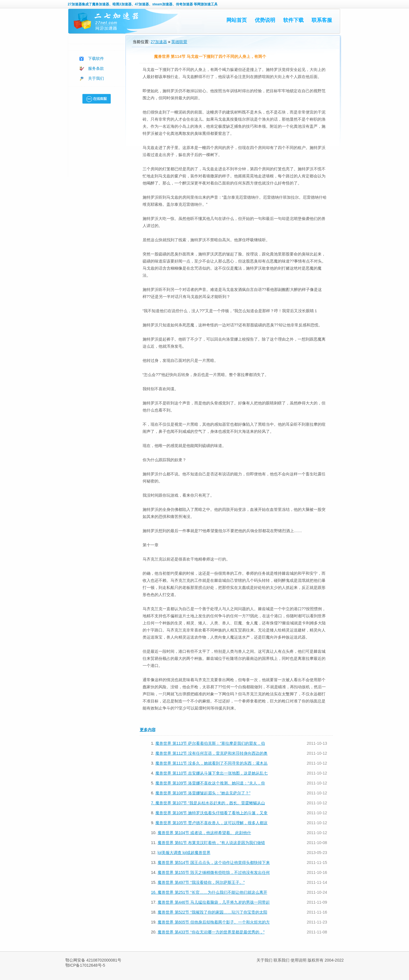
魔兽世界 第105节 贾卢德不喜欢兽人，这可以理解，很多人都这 (211, 823)
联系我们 (281, 960)
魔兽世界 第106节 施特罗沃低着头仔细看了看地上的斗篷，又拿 (211, 813)
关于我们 (96, 78)
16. (154, 892)
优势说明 (265, 20)
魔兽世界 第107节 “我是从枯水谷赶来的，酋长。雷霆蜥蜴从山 (210, 803)
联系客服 (322, 20)
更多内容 (148, 730)
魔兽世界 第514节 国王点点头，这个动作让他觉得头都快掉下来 (214, 863)
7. (153, 803)
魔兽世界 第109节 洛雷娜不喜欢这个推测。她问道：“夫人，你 (210, 783)
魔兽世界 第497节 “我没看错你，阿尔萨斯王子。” (201, 882)
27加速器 (75, 4)
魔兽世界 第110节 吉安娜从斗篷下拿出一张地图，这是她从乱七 (211, 773)
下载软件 (96, 58)
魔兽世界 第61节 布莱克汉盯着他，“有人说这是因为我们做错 (211, 843)
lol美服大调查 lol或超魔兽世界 (184, 853)
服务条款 (96, 68)
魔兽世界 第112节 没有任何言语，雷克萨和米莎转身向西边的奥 (211, 753)
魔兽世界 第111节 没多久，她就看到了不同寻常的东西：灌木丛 (211, 763)
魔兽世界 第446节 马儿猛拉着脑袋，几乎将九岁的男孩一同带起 (214, 902)
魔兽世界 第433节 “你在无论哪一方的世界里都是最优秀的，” (211, 932)
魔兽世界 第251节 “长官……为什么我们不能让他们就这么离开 (212, 892)
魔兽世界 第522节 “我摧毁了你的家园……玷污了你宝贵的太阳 (212, 912)
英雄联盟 (179, 42)
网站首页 (237, 20)
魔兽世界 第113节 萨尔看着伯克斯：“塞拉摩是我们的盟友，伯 (210, 743)
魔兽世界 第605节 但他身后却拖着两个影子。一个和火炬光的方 (214, 922)
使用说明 (299, 960)
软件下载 (293, 20)
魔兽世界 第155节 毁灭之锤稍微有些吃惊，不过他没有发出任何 (214, 872)
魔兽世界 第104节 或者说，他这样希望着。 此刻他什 (204, 833)
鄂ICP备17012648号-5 (85, 965)
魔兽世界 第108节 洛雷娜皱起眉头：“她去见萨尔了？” (203, 793)
